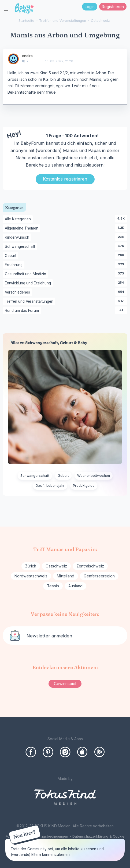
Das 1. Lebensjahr (50, 486)
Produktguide (84, 486)
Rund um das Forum (23, 311)
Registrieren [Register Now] (113, 7)
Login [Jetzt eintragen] (90, 7)
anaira (27, 56)
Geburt (12, 256)
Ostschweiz (56, 566)
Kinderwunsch (18, 238)
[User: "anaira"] (13, 59)
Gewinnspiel (65, 684)
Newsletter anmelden (49, 636)
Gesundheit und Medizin (26, 274)
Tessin (53, 586)
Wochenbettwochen (94, 476)
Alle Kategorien (19, 219)
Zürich (31, 566)
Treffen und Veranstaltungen (30, 302)
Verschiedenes (18, 292)
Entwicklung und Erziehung (29, 283)
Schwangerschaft (21, 247)
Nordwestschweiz (31, 576)
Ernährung (15, 265)
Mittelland (66, 576)
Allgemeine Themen (23, 228)
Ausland (75, 586)
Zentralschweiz (90, 566)
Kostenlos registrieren (65, 179)
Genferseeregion (99, 576)
